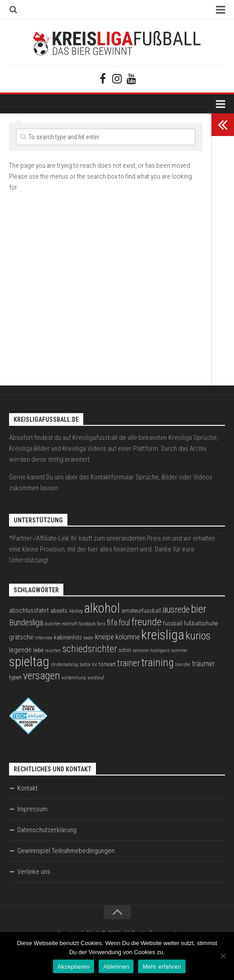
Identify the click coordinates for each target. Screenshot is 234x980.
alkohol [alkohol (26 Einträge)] (102, 608)
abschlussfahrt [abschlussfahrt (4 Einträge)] (29, 610)
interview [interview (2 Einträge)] (44, 638)
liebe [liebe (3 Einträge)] (38, 650)
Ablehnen (116, 967)
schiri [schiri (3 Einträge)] (125, 650)
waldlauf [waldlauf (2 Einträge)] (96, 678)
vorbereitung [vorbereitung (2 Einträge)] (74, 678)
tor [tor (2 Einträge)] (95, 665)
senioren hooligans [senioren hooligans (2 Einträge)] (151, 651)
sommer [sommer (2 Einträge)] (179, 651)
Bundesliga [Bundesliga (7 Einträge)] (26, 623)
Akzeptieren (74, 967)
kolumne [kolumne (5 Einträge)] (128, 637)
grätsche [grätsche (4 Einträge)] (21, 637)
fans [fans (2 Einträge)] (101, 624)
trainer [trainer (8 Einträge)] (129, 663)
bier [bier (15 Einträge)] (199, 609)
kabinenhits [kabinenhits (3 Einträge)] (68, 637)
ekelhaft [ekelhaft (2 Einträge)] (70, 624)
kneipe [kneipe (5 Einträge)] (105, 637)
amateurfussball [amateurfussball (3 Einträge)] (141, 611)
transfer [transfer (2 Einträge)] (183, 665)
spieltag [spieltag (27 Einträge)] (29, 662)
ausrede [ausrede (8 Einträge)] (176, 610)
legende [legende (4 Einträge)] (20, 650)
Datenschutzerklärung (47, 830)
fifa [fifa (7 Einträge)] (112, 623)
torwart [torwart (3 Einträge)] (107, 664)
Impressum (32, 809)
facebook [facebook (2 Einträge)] (87, 624)
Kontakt (27, 788)
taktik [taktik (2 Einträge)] (85, 665)
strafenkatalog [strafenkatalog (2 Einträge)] (64, 665)
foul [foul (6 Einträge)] (124, 623)
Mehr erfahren (162, 967)
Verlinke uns (34, 872)
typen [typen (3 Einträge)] (15, 677)
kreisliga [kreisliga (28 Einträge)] (163, 635)
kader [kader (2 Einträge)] (88, 638)
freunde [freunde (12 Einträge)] (146, 622)
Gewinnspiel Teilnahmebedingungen (66, 851)
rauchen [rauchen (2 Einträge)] (53, 651)
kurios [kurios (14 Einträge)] (198, 636)
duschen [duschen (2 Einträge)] (53, 624)
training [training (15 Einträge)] (158, 662)
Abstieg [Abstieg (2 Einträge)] (76, 611)
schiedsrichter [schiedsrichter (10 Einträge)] (90, 649)
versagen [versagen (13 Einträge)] (42, 676)
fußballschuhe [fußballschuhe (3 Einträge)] (201, 623)
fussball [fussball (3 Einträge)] (173, 623)
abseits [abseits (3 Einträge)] (59, 611)
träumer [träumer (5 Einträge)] (203, 664)
